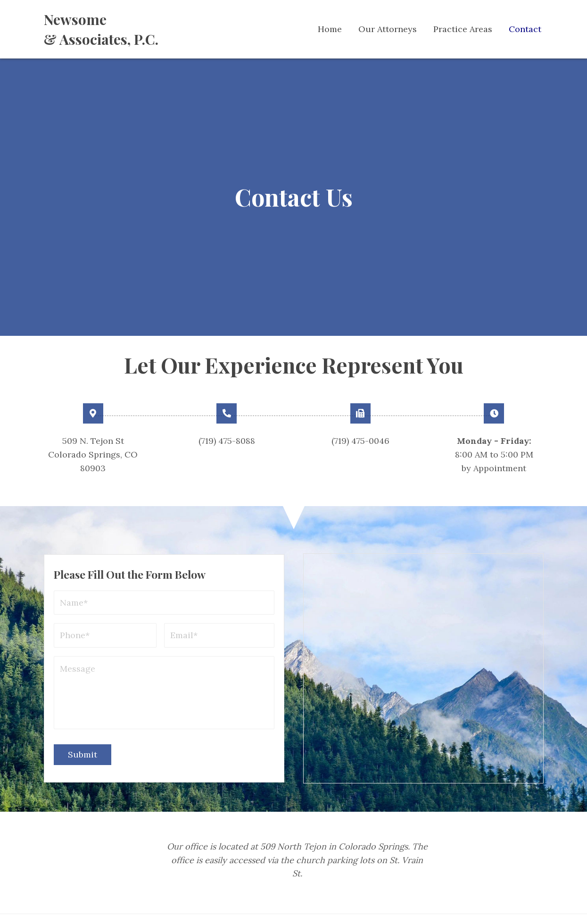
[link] (330, 29)
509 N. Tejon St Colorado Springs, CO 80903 (93, 454)
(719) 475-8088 (227, 441)
